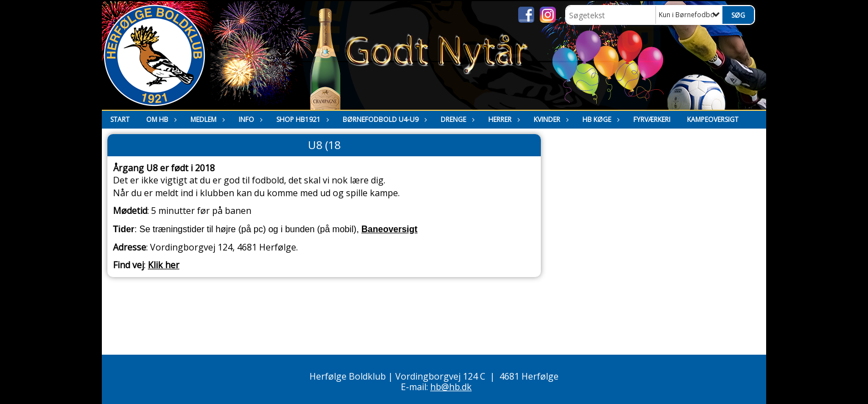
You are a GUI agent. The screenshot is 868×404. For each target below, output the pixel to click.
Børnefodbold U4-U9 (383, 119)
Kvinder (550, 119)
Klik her (164, 265)
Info (249, 119)
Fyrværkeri (652, 119)
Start (120, 119)
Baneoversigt (389, 229)
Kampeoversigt (713, 119)
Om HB (160, 119)
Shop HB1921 (301, 119)
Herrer (503, 119)
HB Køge (600, 119)
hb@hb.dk (451, 387)
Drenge (456, 119)
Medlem (206, 119)
